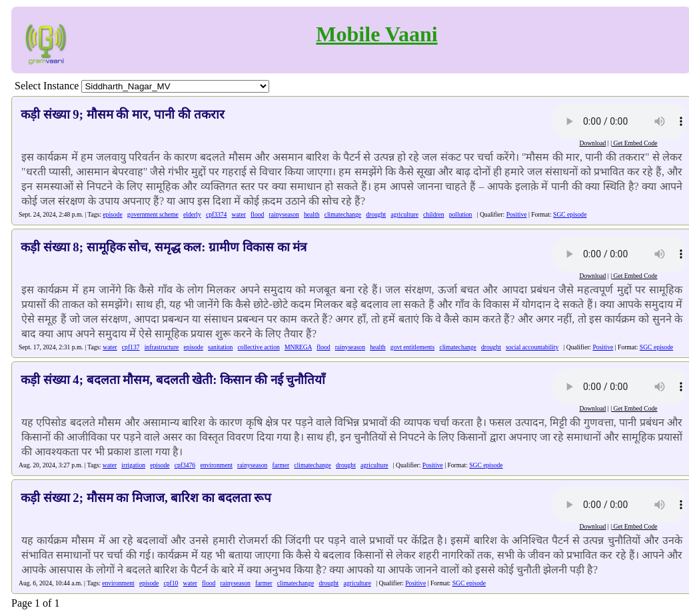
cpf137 (131, 347)
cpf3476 (185, 465)
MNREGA (298, 347)
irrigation (133, 465)
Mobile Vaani (376, 34)
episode (112, 214)
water (239, 214)
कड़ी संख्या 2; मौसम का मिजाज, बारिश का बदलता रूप (146, 498)
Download (592, 143)
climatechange (343, 214)
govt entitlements (412, 347)
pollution (461, 214)
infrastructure (162, 347)
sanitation (220, 347)
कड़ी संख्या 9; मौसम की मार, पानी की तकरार (123, 114)
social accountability (532, 347)
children (433, 214)
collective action (259, 347)
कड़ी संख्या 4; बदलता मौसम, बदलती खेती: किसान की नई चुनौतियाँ (173, 380)
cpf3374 (216, 214)
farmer (281, 465)
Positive (517, 214)
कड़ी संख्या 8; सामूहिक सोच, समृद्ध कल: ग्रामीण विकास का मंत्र (164, 247)
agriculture (404, 214)
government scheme (153, 214)
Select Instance (47, 86)
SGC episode (570, 214)
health (312, 214)
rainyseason (284, 214)
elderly (192, 214)
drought (376, 214)
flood (257, 214)
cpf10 (171, 583)
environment (216, 465)
